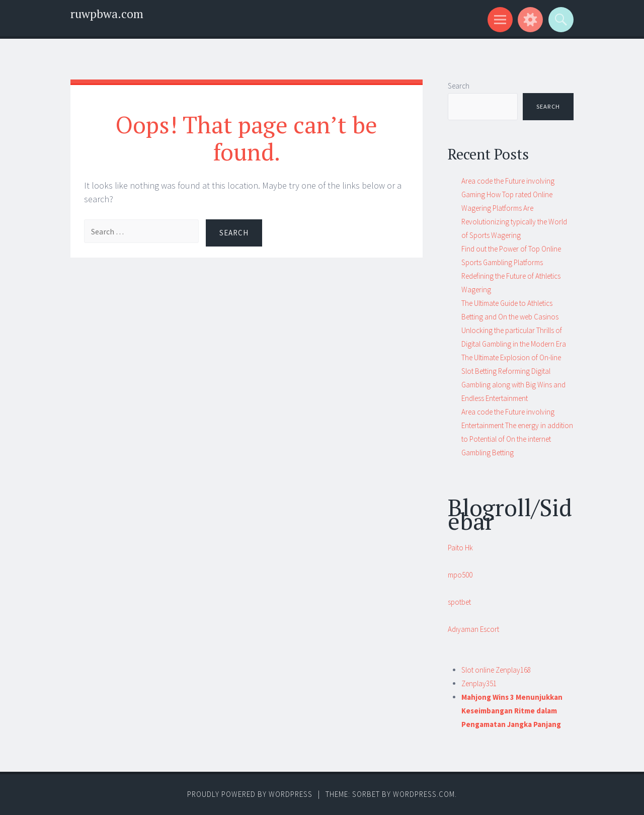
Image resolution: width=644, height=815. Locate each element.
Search (459, 86)
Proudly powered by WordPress (250, 794)
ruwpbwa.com (107, 14)
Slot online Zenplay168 (496, 670)
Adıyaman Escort (473, 629)
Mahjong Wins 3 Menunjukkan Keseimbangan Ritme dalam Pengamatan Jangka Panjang (512, 711)
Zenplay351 (479, 683)
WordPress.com (424, 794)
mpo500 (460, 575)
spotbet (459, 602)
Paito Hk (460, 548)
